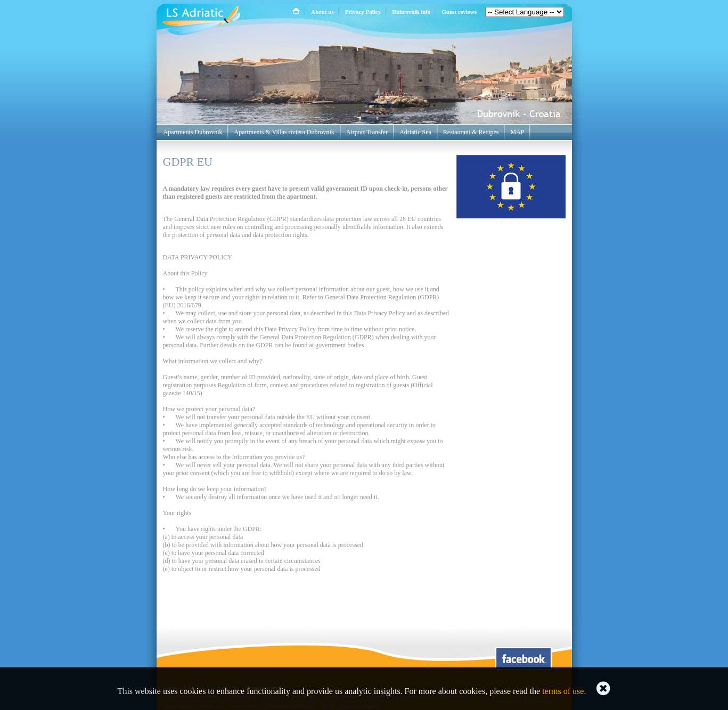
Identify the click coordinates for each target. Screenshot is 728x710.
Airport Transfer (367, 132)
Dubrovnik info (411, 12)
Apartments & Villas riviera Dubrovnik (284, 132)
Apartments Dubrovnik (193, 132)
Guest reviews (459, 12)
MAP (517, 132)
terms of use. (564, 691)
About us (322, 12)
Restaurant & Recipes (471, 132)
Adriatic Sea (415, 132)
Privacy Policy (363, 12)
